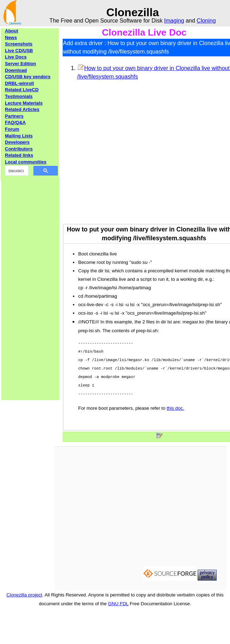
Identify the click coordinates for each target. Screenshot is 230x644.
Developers (17, 142)
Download (16, 70)
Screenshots (19, 44)
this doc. (175, 408)
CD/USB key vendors (28, 77)
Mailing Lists (19, 136)
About (12, 31)
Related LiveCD (22, 90)
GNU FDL (118, 604)
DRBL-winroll (19, 83)
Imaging (174, 21)
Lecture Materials (24, 103)
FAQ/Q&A (15, 122)
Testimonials (19, 96)
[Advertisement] (31, 283)
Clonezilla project (24, 595)
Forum (12, 129)
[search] (16, 171)
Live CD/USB (19, 51)
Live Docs (16, 57)
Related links (19, 155)
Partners (14, 116)
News (11, 38)
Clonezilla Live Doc (144, 32)
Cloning (206, 21)
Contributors (19, 149)
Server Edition (20, 64)
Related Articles (22, 109)
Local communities (26, 162)
